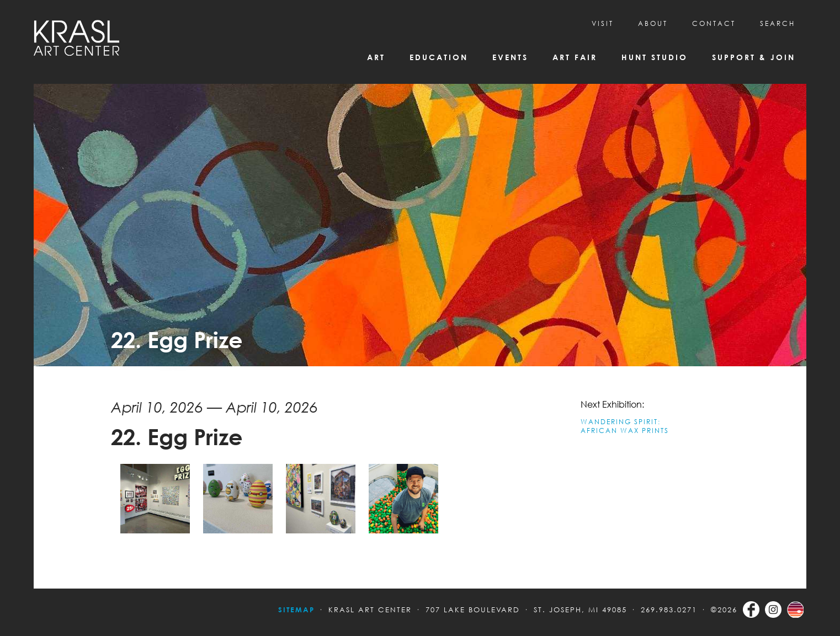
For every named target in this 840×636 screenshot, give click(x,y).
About (653, 23)
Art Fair (575, 57)
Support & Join (754, 57)
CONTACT (714, 23)
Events (510, 57)
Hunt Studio (655, 57)
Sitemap (296, 610)
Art (376, 57)
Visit (603, 23)
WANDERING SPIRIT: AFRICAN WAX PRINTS (625, 426)
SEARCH (778, 23)
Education (439, 57)
